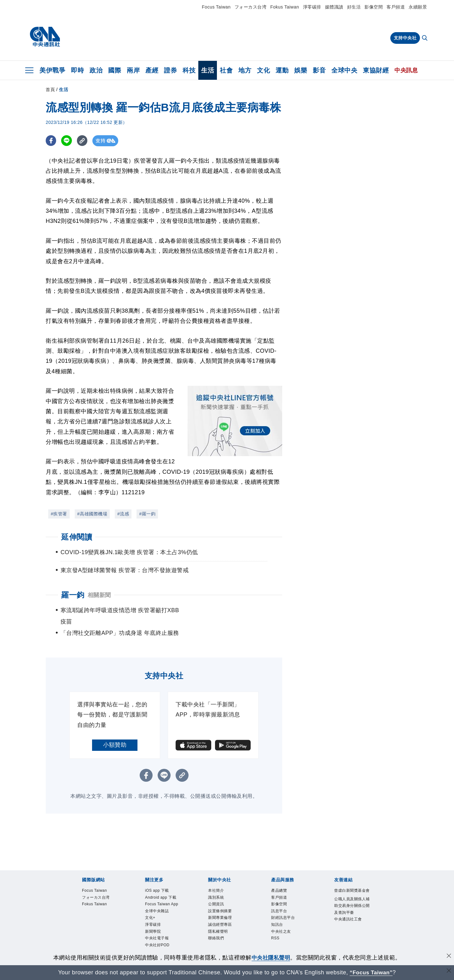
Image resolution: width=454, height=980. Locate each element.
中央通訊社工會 (352, 928)
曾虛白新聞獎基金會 (352, 884)
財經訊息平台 (287, 912)
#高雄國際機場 (92, 514)
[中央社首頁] (45, 37)
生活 (208, 70)
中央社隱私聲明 (271, 958)
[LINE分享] (67, 141)
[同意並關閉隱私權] (449, 957)
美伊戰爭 (52, 70)
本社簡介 (218, 880)
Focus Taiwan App (161, 908)
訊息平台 (282, 904)
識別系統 (218, 888)
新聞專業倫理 (224, 912)
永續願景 (418, 7)
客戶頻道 (396, 7)
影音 (319, 70)
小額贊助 (115, 734)
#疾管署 (59, 514)
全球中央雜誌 (161, 920)
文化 (263, 70)
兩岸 (133, 70)
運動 (282, 70)
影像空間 (374, 7)
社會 (226, 70)
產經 (152, 70)
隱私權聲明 (221, 928)
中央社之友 (284, 928)
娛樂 (301, 70)
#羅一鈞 (147, 514)
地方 (245, 70)
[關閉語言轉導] (449, 972)
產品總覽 (282, 880)
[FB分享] (51, 141)
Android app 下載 (163, 892)
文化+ (152, 928)
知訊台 (279, 920)
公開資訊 (218, 896)
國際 (115, 70)
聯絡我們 (218, 936)
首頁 (50, 90)
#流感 (123, 514)
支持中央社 (405, 38)
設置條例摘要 (224, 904)
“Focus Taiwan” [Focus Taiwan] (371, 972)
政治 (96, 70)
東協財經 (376, 70)
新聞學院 (155, 944)
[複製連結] (83, 141)
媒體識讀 (334, 7)
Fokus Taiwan (285, 7)
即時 (77, 70)
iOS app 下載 (160, 880)
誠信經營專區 (224, 920)
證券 (170, 70)
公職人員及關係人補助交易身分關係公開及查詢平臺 (352, 908)
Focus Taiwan (216, 7)
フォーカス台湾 (251, 7)
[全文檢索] (425, 38)
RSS (276, 936)
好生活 (354, 7)
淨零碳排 (312, 7)
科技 (189, 70)
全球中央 (344, 70)
